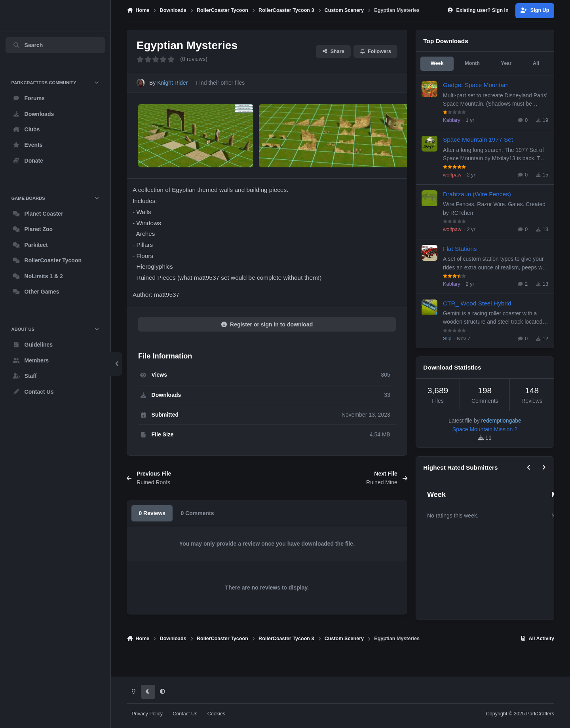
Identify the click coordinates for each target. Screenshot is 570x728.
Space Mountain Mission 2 (485, 429)
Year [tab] (506, 63)
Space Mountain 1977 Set (478, 139)
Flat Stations (460, 248)
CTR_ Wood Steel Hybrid (477, 303)
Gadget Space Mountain (476, 85)
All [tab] (536, 63)
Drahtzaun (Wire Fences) (477, 194)
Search (28, 45)
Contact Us (185, 714)
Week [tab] (437, 63)
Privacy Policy (147, 714)
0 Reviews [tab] (152, 538)
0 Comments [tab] (197, 538)
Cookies (217, 714)
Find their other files (220, 83)
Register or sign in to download (267, 349)
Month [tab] (472, 63)
